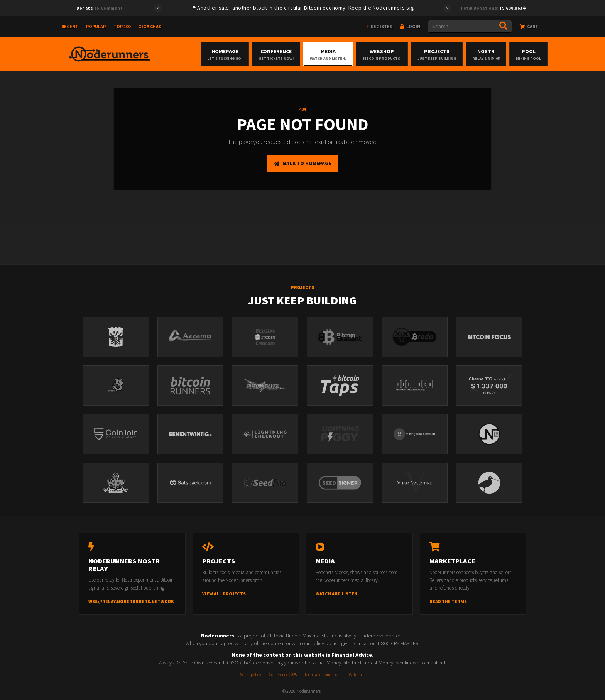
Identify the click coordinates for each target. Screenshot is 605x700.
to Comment (100, 8)
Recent (70, 26)
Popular (96, 26)
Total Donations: (493, 8)
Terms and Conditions (323, 675)
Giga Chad (150, 26)
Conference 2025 (283, 675)
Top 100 (122, 26)
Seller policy (251, 675)
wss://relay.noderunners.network (131, 601)
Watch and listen (336, 594)
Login (410, 26)
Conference (276, 54)
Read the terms (448, 601)
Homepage (225, 54)
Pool (528, 54)
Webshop (382, 54)
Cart (529, 26)
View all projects (224, 594)
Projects (437, 54)
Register (380, 26)
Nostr (486, 54)
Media (328, 54)
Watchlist (357, 675)
